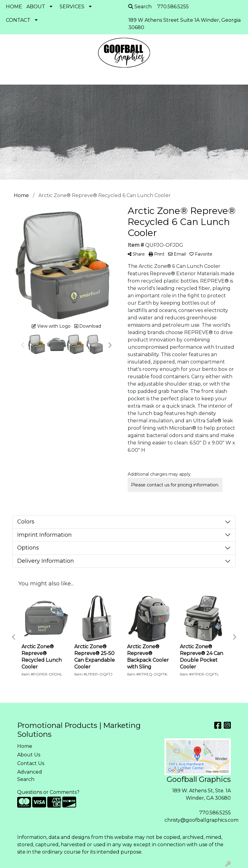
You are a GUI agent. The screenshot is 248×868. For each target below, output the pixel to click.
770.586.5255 (215, 813)
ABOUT (36, 7)
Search (140, 7)
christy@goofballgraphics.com (201, 820)
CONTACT (18, 20)
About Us (29, 755)
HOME (14, 7)
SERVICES (72, 7)
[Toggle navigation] (10, 78)
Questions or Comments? (48, 792)
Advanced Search (30, 776)
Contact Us (31, 763)
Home (25, 746)
